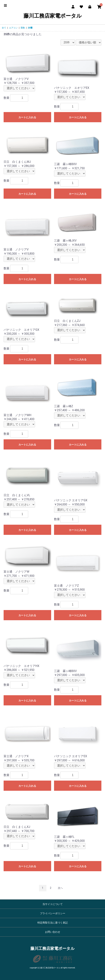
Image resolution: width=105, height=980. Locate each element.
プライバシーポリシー (53, 913)
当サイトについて (53, 904)
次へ (60, 888)
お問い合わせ (53, 932)
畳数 (23, 28)
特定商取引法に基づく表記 (53, 923)
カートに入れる (27, 117)
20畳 (30, 28)
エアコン (13, 28)
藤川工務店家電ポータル (53, 16)
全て (4, 28)
